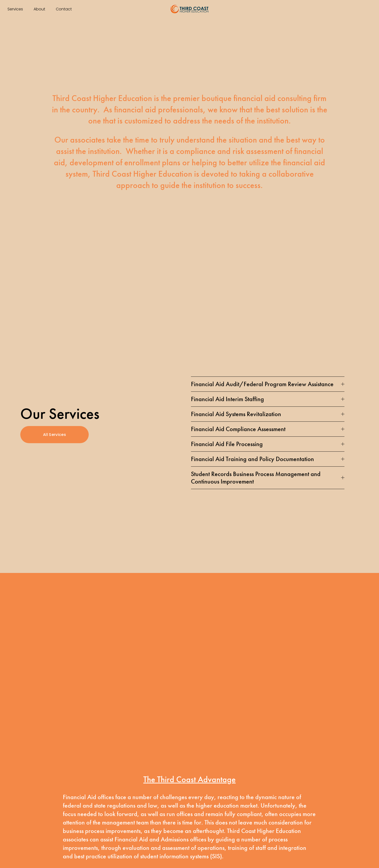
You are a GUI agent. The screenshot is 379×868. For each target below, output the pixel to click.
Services (15, 9)
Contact (64, 9)
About (39, 9)
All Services (55, 435)
